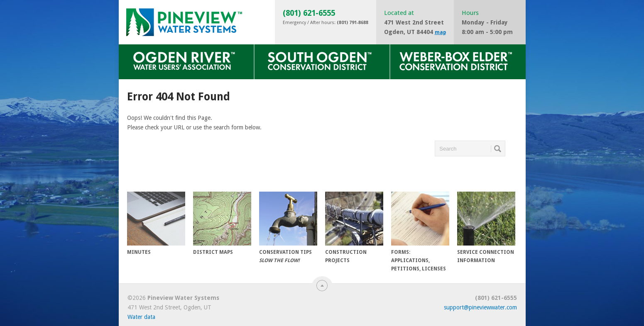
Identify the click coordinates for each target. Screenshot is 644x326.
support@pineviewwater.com (480, 307)
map (440, 32)
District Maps (222, 223)
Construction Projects (354, 227)
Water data (141, 317)
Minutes (156, 223)
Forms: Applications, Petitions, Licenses (420, 232)
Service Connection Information (486, 227)
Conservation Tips (288, 227)
